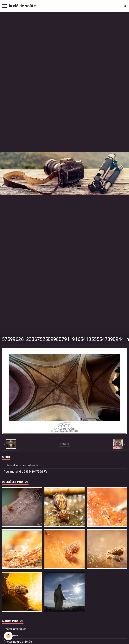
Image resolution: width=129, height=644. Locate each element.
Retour (64, 444)
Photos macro (13, 635)
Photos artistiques (15, 629)
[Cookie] (8, 636)
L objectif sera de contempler (22, 465)
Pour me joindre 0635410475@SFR (25, 472)
